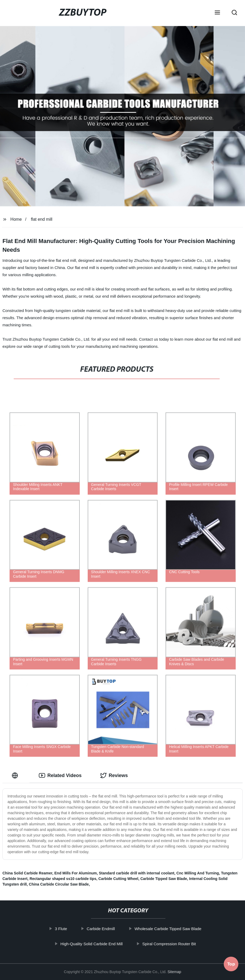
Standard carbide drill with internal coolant (137, 873)
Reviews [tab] (114, 775)
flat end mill (42, 219)
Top (231, 966)
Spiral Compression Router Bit (174, 944)
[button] (217, 13)
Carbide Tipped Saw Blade (164, 879)
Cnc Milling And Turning (198, 873)
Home (16, 219)
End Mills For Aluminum (76, 873)
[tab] (16, 776)
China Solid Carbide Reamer (27, 873)
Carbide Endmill (106, 929)
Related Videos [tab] (60, 775)
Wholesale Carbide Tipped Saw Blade (173, 929)
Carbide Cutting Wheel (118, 879)
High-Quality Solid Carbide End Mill (97, 944)
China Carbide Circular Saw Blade (59, 884)
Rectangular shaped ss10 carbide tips (63, 879)
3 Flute (66, 929)
